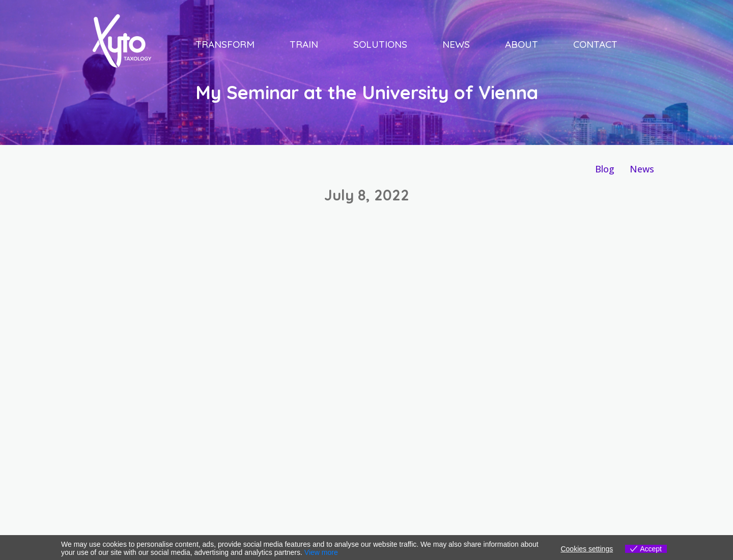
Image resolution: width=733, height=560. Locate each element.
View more (321, 552)
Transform (225, 44)
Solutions (380, 44)
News (456, 44)
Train (304, 44)
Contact (595, 44)
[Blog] (605, 169)
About (521, 44)
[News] (642, 169)
